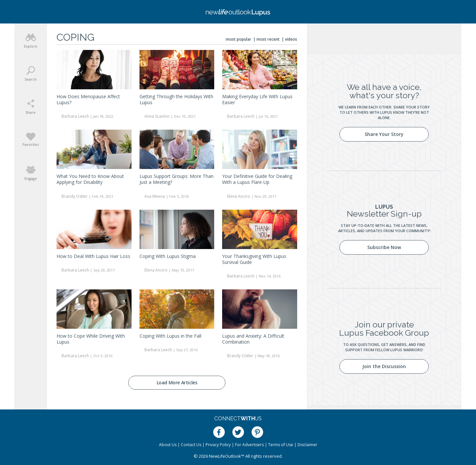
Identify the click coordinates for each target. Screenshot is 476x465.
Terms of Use (281, 445)
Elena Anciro (239, 196)
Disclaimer (307, 445)
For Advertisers (249, 445)
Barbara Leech (75, 116)
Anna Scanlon (157, 116)
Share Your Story (384, 134)
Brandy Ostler (75, 196)
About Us (168, 445)
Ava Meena (155, 196)
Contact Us (191, 445)
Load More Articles (177, 382)
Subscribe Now (384, 247)
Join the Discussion (384, 366)
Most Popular (238, 39)
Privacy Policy (218, 445)
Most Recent (268, 39)
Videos (291, 39)
